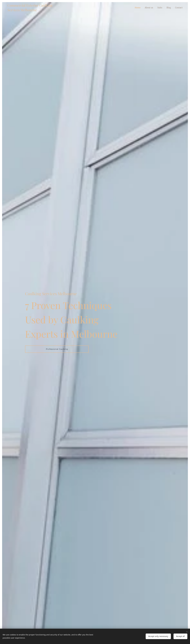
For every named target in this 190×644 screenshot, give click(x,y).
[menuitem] (136, 8)
